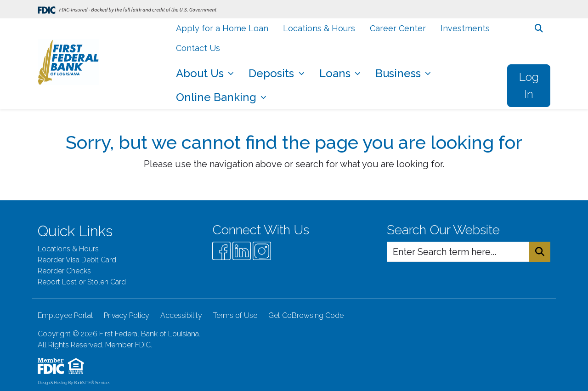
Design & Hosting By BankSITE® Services (74, 383)
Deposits (273, 73)
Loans (336, 73)
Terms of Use (235, 315)
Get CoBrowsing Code (306, 315)
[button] (539, 28)
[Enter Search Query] (458, 252)
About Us (201, 73)
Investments (465, 28)
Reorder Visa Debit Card (77, 260)
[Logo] (68, 64)
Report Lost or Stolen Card (82, 282)
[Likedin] (242, 251)
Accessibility (181, 315)
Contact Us (198, 48)
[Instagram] (262, 251)
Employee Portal (65, 315)
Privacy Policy (127, 315)
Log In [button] (529, 85)
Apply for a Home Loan (222, 28)
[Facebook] (221, 251)
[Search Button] (540, 252)
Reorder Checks (64, 271)
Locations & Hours (319, 28)
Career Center (398, 28)
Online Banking (218, 97)
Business (399, 73)
